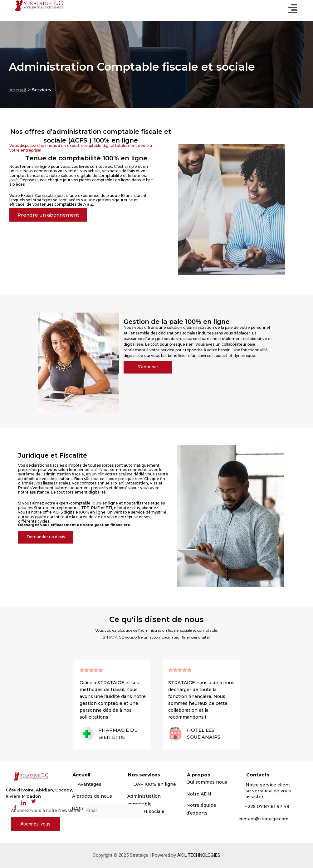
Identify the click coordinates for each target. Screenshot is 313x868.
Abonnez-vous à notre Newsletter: (78, 811)
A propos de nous (92, 796)
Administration (144, 796)
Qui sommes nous (207, 782)
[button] (49, 215)
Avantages (90, 784)
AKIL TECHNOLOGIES (199, 855)
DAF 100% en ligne (155, 784)
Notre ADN (199, 794)
